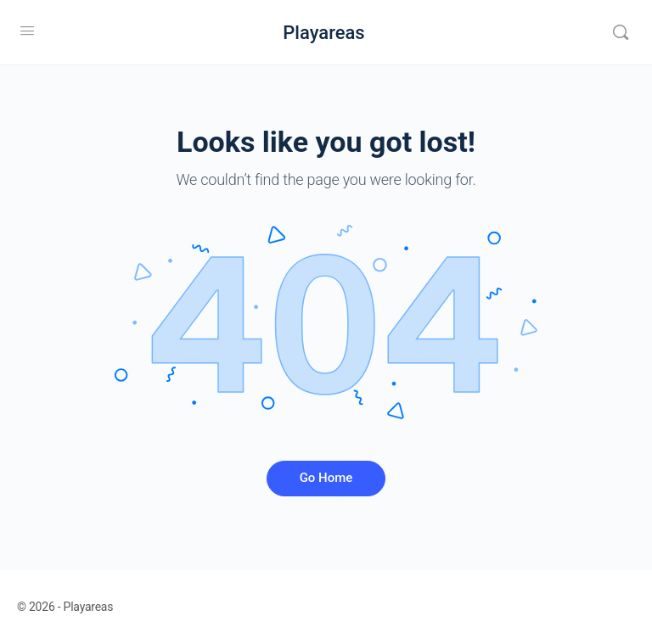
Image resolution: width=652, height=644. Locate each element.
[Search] (621, 32)
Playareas (323, 33)
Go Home (326, 478)
